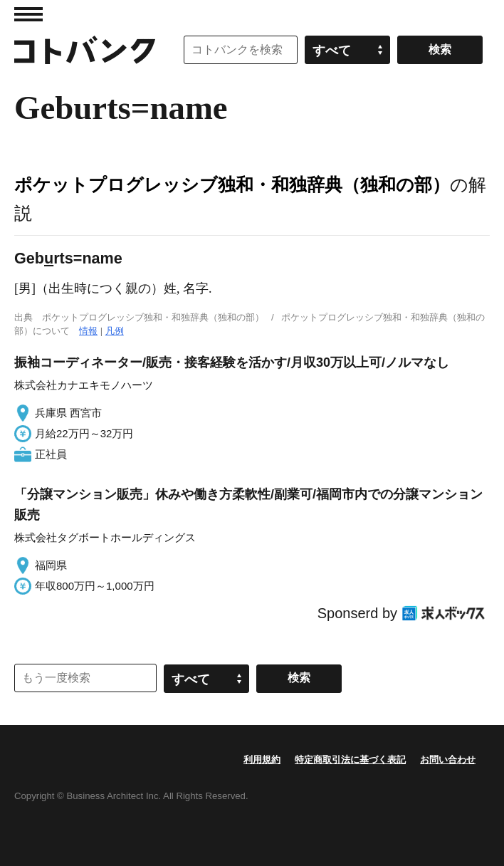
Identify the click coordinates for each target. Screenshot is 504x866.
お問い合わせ (448, 760)
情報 (88, 331)
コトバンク (85, 50)
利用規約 (262, 760)
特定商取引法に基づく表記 (350, 760)
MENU (28, 14)
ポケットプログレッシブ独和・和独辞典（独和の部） (232, 184)
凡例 (115, 331)
